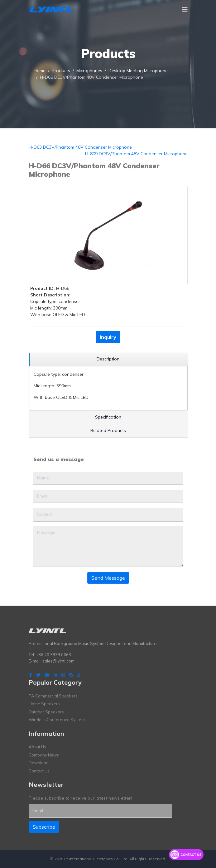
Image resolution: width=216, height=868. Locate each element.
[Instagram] (63, 675)
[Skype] (71, 675)
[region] (108, 359)
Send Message (108, 578)
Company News (44, 755)
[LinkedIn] (55, 675)
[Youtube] (47, 675)
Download (39, 763)
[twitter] (38, 675)
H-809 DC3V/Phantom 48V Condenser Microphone (136, 154)
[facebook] (31, 675)
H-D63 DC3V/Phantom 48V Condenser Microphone (80, 147)
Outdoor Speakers (46, 712)
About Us (37, 747)
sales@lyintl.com (58, 661)
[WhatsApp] (79, 675)
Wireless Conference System (57, 720)
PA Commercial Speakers (53, 696)
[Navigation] (185, 9)
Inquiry (108, 337)
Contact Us (39, 771)
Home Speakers (44, 704)
